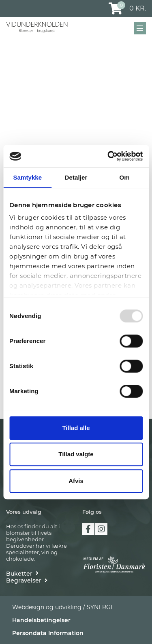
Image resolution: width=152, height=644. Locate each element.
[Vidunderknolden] (37, 27)
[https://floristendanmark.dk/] (114, 565)
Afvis (76, 481)
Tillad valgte (76, 454)
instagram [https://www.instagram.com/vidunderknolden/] (101, 529)
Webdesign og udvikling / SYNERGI (62, 607)
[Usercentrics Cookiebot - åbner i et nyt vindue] (108, 156)
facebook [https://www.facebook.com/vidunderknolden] (88, 529)
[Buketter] (22, 574)
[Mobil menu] (140, 28)
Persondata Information (48, 633)
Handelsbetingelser (41, 620)
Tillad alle (76, 428)
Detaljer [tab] (76, 177)
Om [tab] (125, 177)
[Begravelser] (27, 580)
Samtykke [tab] (27, 177)
